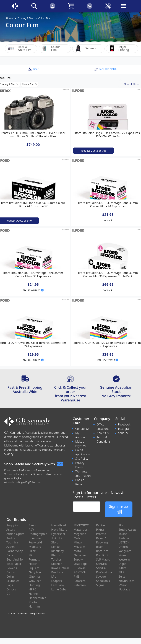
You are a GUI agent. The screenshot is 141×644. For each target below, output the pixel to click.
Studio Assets (127, 530)
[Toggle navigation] (126, 9)
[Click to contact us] (90, 6)
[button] (33, 69)
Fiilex (32, 551)
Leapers (57, 581)
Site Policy (82, 458)
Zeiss (122, 577)
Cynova (11, 589)
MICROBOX (81, 525)
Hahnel (34, 594)
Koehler (56, 564)
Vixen (122, 555)
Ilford (55, 542)
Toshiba (124, 538)
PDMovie (80, 568)
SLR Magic (103, 559)
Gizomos (35, 577)
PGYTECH (80, 572)
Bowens (12, 568)
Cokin (10, 577)
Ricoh (100, 547)
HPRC (33, 589)
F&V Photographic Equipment (38, 534)
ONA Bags (80, 564)
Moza (77, 551)
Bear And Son (15, 559)
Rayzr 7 (101, 538)
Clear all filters (131, 84)
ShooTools (103, 581)
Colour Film (44, 18)
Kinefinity (58, 551)
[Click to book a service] (108, 6)
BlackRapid (14, 564)
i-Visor (123, 585)
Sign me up (119, 509)
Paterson (80, 585)
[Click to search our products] (34, 6)
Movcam (79, 547)
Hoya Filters (59, 530)
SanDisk (101, 564)
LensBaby (58, 585)
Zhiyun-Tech (127, 581)
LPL (54, 577)
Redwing (102, 542)
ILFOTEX (57, 538)
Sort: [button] (105, 69)
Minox (78, 542)
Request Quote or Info (93, 150)
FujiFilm (34, 568)
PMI (76, 577)
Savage (101, 577)
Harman (34, 606)
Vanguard (125, 551)
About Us (103, 433)
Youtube (123, 433)
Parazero (80, 581)
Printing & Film (26, 18)
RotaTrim (102, 551)
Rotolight (102, 555)
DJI (8, 594)
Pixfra (100, 530)
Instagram (125, 429)
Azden (11, 547)
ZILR (122, 572)
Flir (31, 555)
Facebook (124, 424)
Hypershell (58, 534)
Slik (121, 525)
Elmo (32, 525)
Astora (11, 530)
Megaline (80, 534)
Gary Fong (36, 572)
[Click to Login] (52, 6)
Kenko (55, 547)
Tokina (123, 534)
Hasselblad (59, 525)
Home (9, 18)
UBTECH (124, 542)
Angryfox (12, 525)
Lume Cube (59, 589)
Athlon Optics (15, 534)
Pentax (101, 525)
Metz (77, 538)
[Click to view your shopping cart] (71, 6)
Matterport (81, 530)
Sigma (100, 585)
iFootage (124, 589)
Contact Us (82, 429)
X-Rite (122, 568)
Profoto (101, 534)
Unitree (124, 547)
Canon (11, 572)
